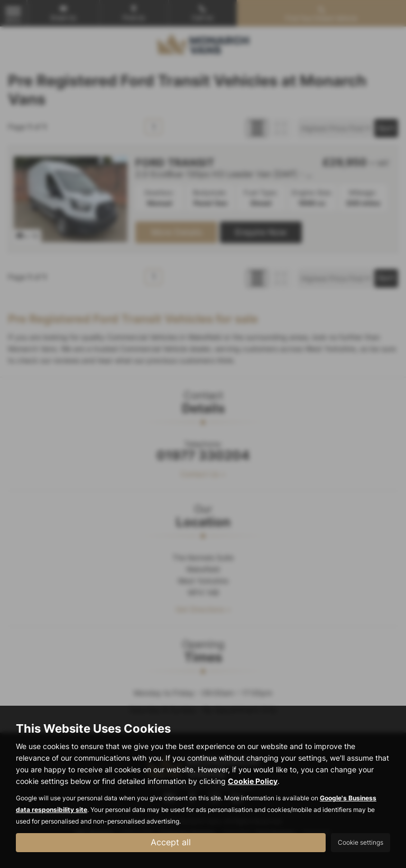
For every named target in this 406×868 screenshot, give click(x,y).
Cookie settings (361, 842)
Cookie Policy (253, 781)
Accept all (171, 842)
